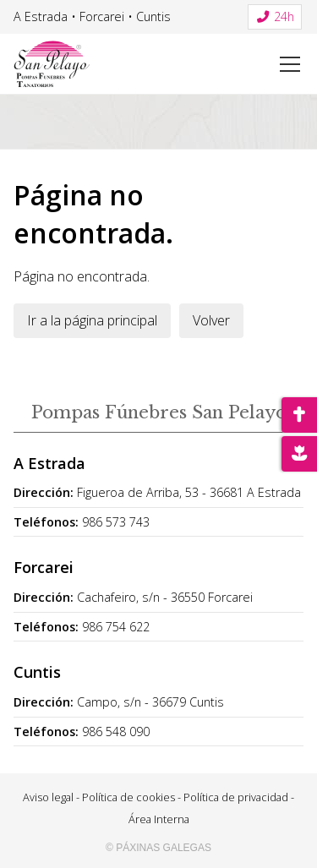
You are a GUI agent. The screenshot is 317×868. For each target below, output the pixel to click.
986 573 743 (116, 522)
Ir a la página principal (92, 320)
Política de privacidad (236, 797)
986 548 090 (116, 732)
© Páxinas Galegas (158, 848)
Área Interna (159, 819)
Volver (211, 320)
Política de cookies (128, 797)
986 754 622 (116, 627)
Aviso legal (48, 797)
